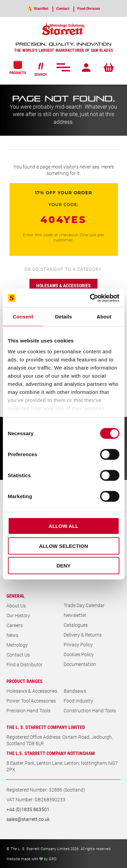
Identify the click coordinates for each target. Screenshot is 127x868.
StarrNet (41, 8)
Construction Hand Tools (90, 710)
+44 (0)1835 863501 (28, 809)
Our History (18, 615)
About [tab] (104, 317)
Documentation (80, 664)
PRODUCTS (18, 68)
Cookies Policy (79, 654)
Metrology (17, 645)
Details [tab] (64, 317)
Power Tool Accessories (31, 701)
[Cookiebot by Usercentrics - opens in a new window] (90, 298)
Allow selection (63, 546)
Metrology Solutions (67, 25)
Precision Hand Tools (28, 710)
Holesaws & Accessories (32, 691)
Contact (63, 8)
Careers (15, 625)
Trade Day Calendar (84, 605)
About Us (16, 606)
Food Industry (78, 701)
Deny (64, 566)
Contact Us (18, 655)
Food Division (89, 8)
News (12, 635)
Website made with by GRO (31, 859)
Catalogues (76, 625)
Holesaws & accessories (63, 285)
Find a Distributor (25, 664)
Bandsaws (75, 691)
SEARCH (40, 69)
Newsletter (75, 615)
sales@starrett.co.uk (28, 819)
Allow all (64, 526)
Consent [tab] (23, 317)
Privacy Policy (78, 644)
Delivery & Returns (83, 635)
